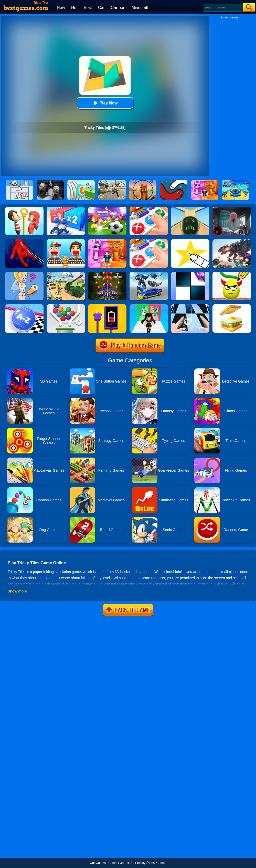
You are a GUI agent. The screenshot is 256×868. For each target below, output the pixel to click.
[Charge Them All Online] (107, 306)
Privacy (140, 863)
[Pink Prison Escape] (107, 241)
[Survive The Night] (232, 208)
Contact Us (116, 863)
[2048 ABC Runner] (24, 306)
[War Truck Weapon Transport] (66, 273)
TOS (129, 863)
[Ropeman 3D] (24, 241)
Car (101, 8)
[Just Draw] (24, 273)
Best (88, 8)
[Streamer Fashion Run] (149, 306)
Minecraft (140, 8)
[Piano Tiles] (190, 273)
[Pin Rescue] (24, 208)
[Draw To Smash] (232, 273)
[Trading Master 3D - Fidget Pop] (149, 241)
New (61, 8)
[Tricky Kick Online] (107, 208)
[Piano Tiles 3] (190, 306)
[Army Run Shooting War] (66, 208)
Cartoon (118, 8)
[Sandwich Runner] (66, 241)
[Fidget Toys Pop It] (149, 208)
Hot (74, 8)
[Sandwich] (232, 306)
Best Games (158, 863)
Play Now (105, 103)
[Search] (223, 7)
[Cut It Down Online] (190, 241)
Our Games (98, 863)
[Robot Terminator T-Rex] (232, 241)
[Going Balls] (190, 208)
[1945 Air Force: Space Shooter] (107, 273)
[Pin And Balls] (66, 306)
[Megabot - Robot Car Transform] (149, 273)
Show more (17, 591)
